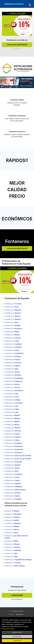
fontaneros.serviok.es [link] (14, 4)
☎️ (30, 4)
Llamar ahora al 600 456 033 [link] (17, 45)
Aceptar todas (17, 641)
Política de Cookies (8, 629)
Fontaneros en (13, 304)
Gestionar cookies (17, 632)
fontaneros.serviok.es (18, 611)
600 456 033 (20, 614)
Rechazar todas (17, 636)
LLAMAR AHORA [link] (17, 595)
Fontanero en (12, 511)
